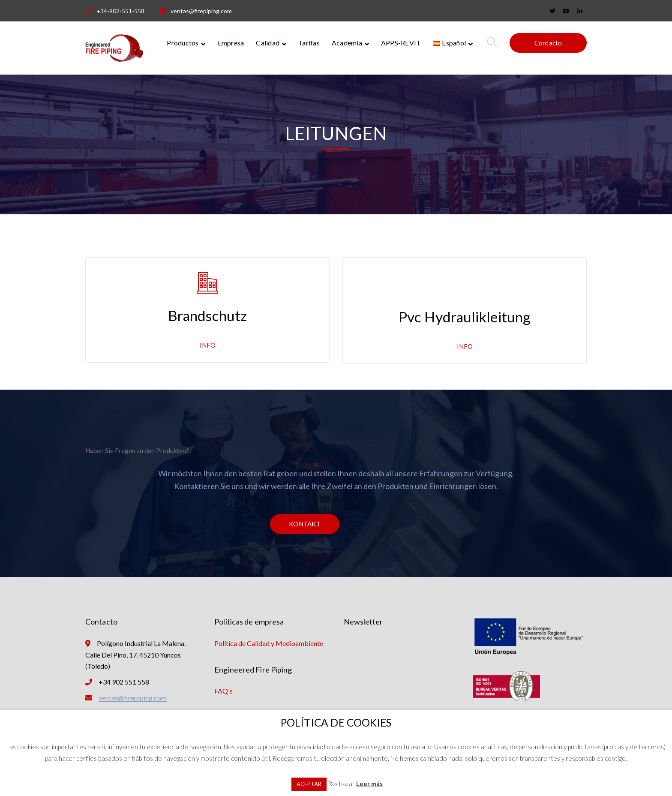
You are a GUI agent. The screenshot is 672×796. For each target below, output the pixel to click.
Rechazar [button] (341, 784)
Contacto (548, 43)
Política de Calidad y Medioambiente (269, 643)
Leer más (369, 784)
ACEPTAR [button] (309, 784)
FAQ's (223, 691)
